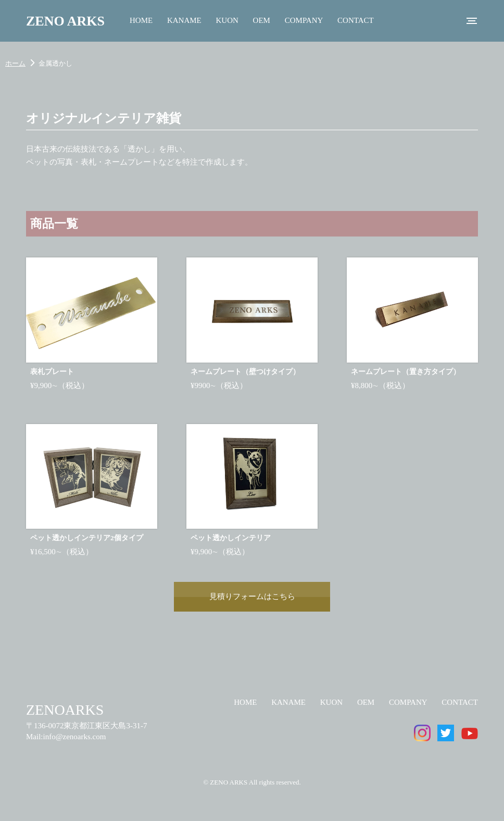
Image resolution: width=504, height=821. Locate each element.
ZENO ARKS (65, 21)
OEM (262, 20)
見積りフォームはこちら (252, 596)
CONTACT (356, 20)
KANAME (184, 20)
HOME (141, 20)
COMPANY (304, 20)
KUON (227, 20)
